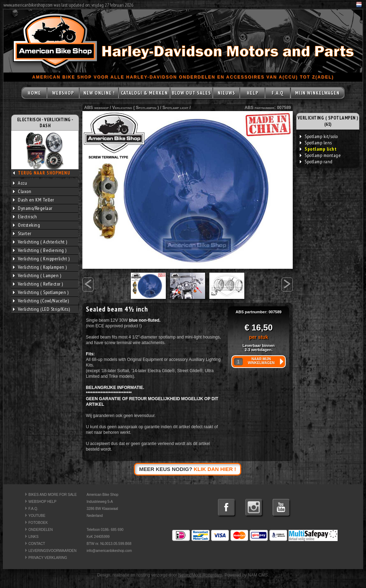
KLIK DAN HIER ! (215, 469)
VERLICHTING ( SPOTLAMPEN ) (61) (328, 121)
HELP (253, 93)
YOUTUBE (37, 516)
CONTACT (37, 544)
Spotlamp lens (316, 143)
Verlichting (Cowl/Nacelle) (41, 301)
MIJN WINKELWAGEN (317, 93)
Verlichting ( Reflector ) (38, 284)
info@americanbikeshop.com (109, 551)
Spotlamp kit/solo (319, 136)
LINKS (33, 537)
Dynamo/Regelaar (33, 208)
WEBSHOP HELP (42, 502)
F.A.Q (278, 93)
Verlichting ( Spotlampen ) (41, 292)
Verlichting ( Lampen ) (37, 275)
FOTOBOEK (38, 523)
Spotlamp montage (320, 155)
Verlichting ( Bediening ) (40, 250)
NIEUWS (226, 93)
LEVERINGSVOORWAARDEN (52, 551)
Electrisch (25, 217)
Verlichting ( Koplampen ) (40, 267)
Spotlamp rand (316, 162)
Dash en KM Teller (34, 200)
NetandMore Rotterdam (200, 575)
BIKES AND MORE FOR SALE (53, 495)
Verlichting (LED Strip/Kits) (41, 309)
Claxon (22, 191)
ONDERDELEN (40, 530)
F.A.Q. (33, 509)
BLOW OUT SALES (191, 93)
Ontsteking (26, 225)
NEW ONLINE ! (99, 93)
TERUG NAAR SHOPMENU (44, 173)
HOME (34, 93)
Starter (22, 233)
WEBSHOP (63, 93)
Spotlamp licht (175, 108)
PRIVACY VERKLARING (48, 558)
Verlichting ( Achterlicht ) (40, 242)
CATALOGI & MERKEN (144, 93)
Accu (20, 183)
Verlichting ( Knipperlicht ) (41, 259)
